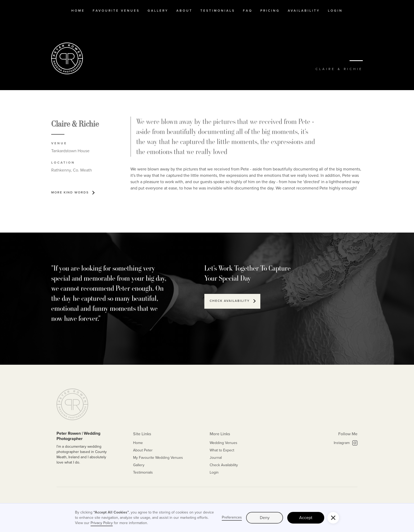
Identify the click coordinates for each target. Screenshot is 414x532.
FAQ (248, 11)
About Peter (143, 450)
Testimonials (143, 472)
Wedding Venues (224, 443)
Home (138, 443)
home (78, 11)
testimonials (218, 11)
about (184, 11)
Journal (216, 458)
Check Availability (224, 465)
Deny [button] (265, 518)
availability (304, 11)
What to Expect (222, 450)
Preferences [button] (232, 517)
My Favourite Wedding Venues (158, 458)
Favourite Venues (116, 11)
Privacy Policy (102, 523)
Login (335, 11)
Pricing (270, 11)
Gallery (158, 11)
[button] (333, 518)
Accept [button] (306, 518)
